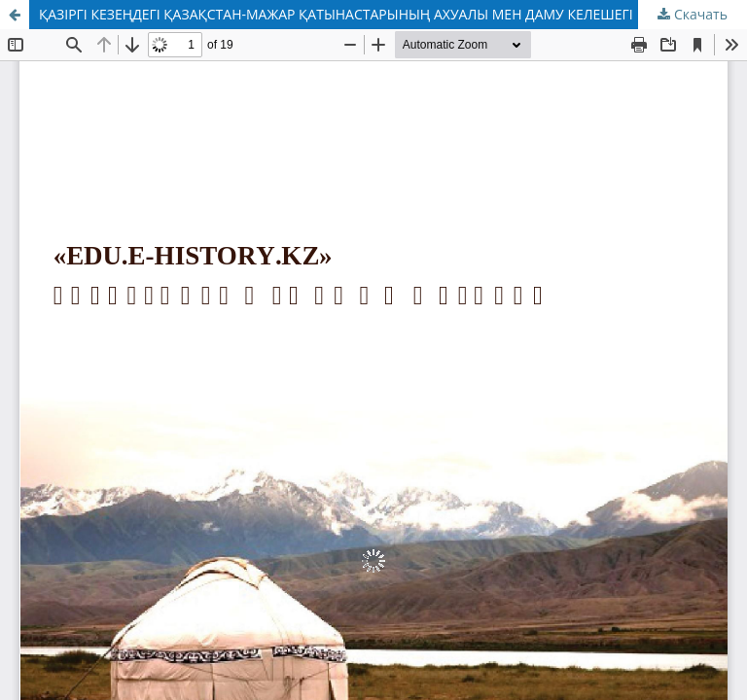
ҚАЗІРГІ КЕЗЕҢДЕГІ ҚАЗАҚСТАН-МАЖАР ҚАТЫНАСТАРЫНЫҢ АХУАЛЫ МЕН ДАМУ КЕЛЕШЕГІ (336, 14)
